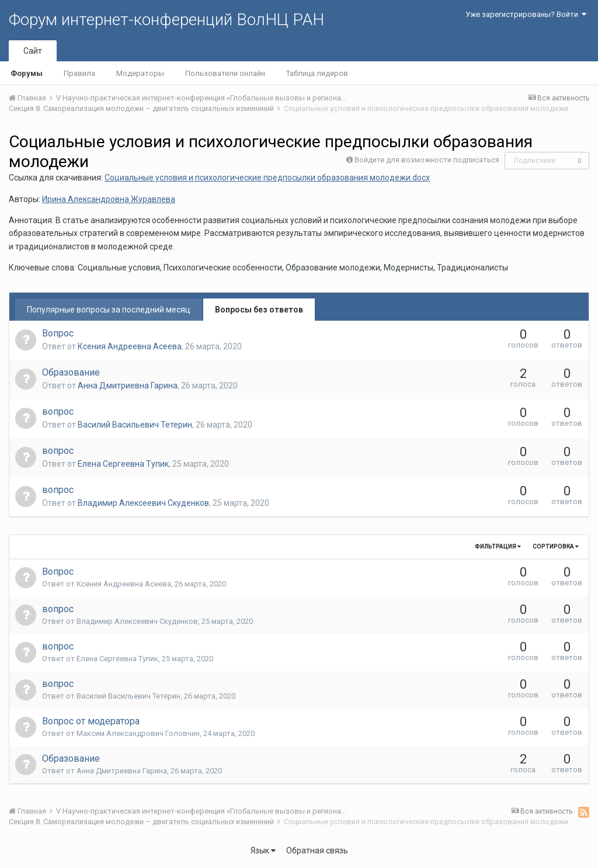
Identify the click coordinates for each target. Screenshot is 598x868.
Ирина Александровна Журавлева (109, 199)
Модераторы (140, 73)
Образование (71, 372)
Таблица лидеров (317, 73)
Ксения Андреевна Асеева (130, 346)
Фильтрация (498, 546)
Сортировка (556, 546)
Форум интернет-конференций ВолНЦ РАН (166, 20)
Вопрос (58, 333)
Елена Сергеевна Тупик (123, 464)
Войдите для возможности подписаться (427, 160)
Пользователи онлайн (225, 73)
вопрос (58, 412)
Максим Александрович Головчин (138, 733)
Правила (79, 73)
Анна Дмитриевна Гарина (128, 386)
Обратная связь (317, 850)
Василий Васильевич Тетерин (135, 425)
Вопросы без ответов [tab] (259, 310)
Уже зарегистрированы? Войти (526, 14)
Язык (263, 850)
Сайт (33, 51)
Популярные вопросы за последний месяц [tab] (109, 310)
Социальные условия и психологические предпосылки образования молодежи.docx (267, 178)
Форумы (27, 73)
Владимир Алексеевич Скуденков (143, 503)
